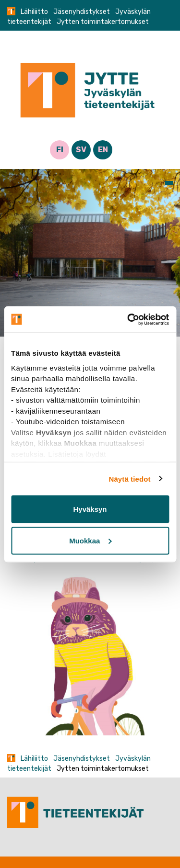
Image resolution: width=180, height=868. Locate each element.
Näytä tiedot (130, 479)
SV (81, 150)
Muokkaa (90, 540)
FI (60, 150)
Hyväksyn (90, 509)
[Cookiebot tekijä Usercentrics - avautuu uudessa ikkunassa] (128, 319)
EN (103, 150)
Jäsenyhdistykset (82, 12)
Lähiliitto (34, 12)
